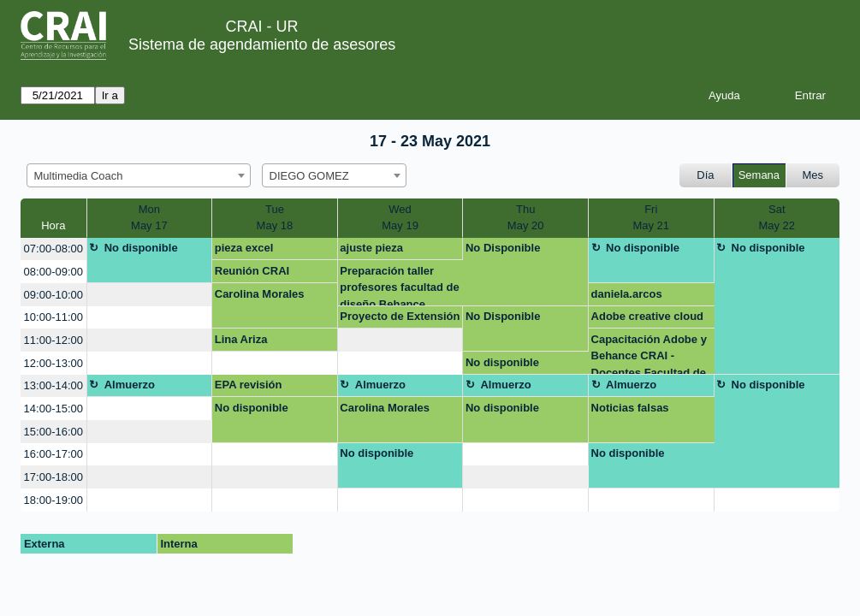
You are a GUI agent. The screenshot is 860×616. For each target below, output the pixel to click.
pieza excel (244, 248)
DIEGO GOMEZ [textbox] (309, 176)
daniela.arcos (627, 294)
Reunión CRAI (252, 271)
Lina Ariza (241, 339)
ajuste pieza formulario (371, 251)
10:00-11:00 (53, 317)
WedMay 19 (400, 218)
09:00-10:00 (53, 295)
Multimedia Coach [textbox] (79, 176)
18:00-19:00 (53, 500)
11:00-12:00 (53, 340)
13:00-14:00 (53, 385)
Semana (759, 175)
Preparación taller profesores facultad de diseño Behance (399, 285)
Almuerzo (130, 385)
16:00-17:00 (53, 454)
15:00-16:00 (53, 432)
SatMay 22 (777, 218)
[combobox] (139, 175)
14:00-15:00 (53, 409)
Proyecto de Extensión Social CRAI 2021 (400, 319)
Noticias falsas (630, 408)
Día (705, 175)
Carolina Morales (260, 294)
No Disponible (503, 248)
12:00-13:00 (53, 363)
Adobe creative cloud (647, 316)
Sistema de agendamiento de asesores (262, 44)
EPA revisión (249, 385)
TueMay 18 (275, 218)
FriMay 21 (651, 218)
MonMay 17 (149, 218)
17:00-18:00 (53, 477)
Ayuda (724, 95)
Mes (813, 175)
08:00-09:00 (53, 272)
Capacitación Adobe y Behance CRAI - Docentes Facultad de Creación (649, 354)
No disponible (141, 248)
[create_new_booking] (150, 295)
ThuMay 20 (526, 218)
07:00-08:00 (53, 249)
